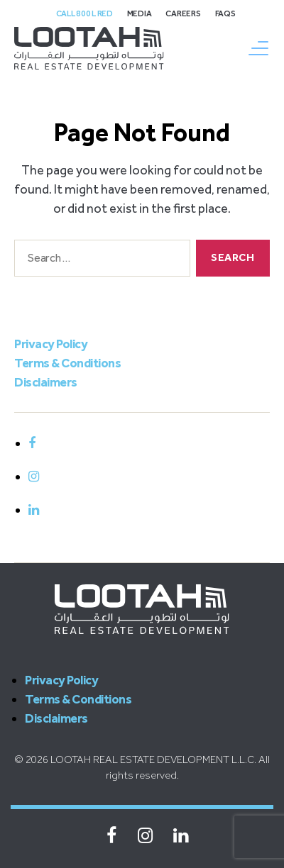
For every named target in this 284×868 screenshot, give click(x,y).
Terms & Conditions (67, 363)
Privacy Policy (51, 344)
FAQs (225, 13)
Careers (183, 13)
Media (140, 13)
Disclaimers (46, 382)
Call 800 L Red (84, 13)
